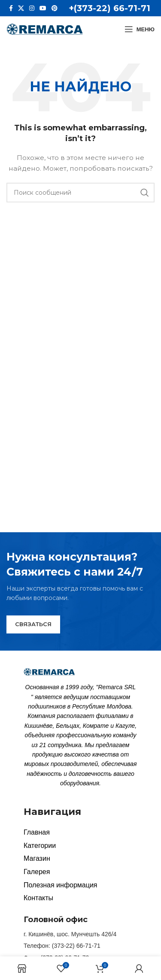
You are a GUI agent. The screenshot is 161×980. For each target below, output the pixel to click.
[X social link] (21, 8)
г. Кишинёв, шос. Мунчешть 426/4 (70, 934)
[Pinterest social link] (55, 8)
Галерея (37, 872)
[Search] (80, 193)
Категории (40, 846)
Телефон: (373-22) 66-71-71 (62, 946)
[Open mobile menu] (140, 29)
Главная (37, 832)
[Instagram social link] (32, 8)
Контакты (38, 898)
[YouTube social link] (43, 8)
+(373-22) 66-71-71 (109, 8)
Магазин (37, 858)
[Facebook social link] (11, 8)
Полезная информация (61, 885)
